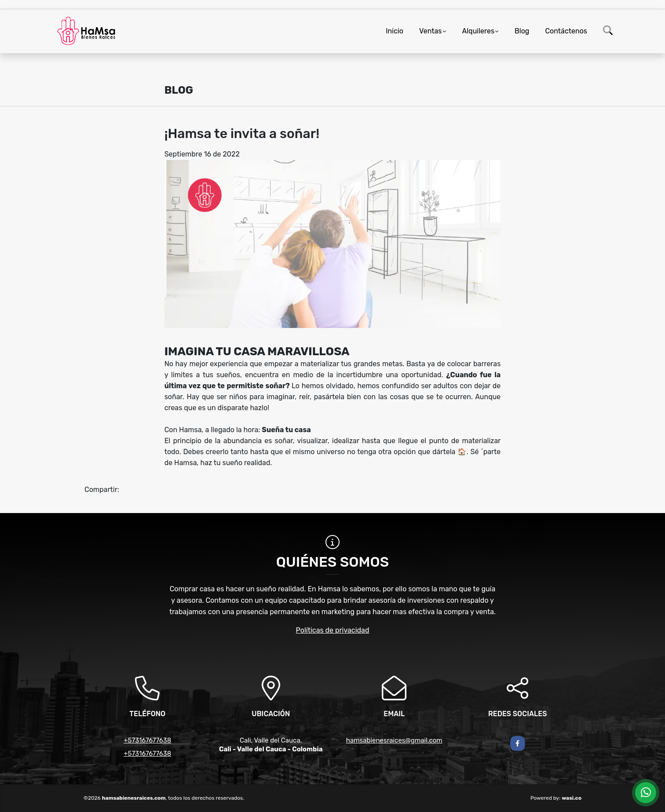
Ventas (430, 31)
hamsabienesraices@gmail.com (394, 740)
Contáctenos (566, 31)
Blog (522, 31)
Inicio (395, 31)
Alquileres (479, 31)
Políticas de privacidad (333, 630)
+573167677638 (147, 740)
